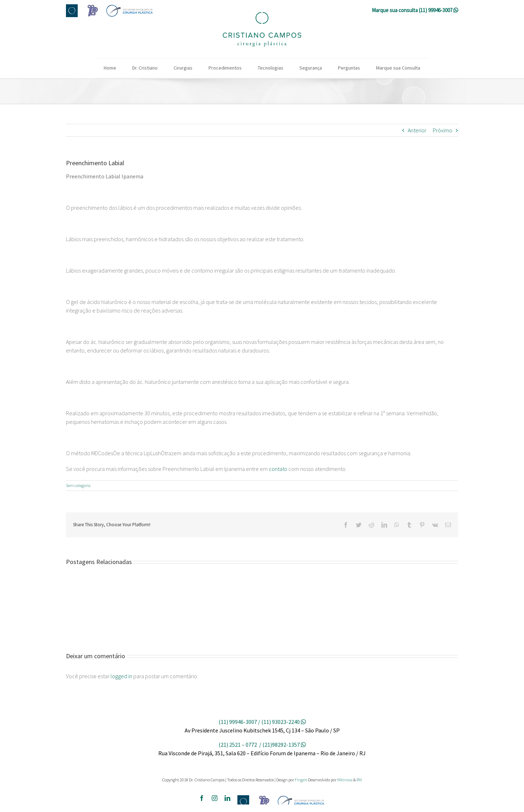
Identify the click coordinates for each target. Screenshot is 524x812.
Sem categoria (78, 485)
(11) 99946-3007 (436, 10)
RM (359, 780)
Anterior (417, 130)
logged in (121, 676)
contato (278, 469)
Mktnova (345, 780)
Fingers (301, 780)
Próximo (443, 130)
